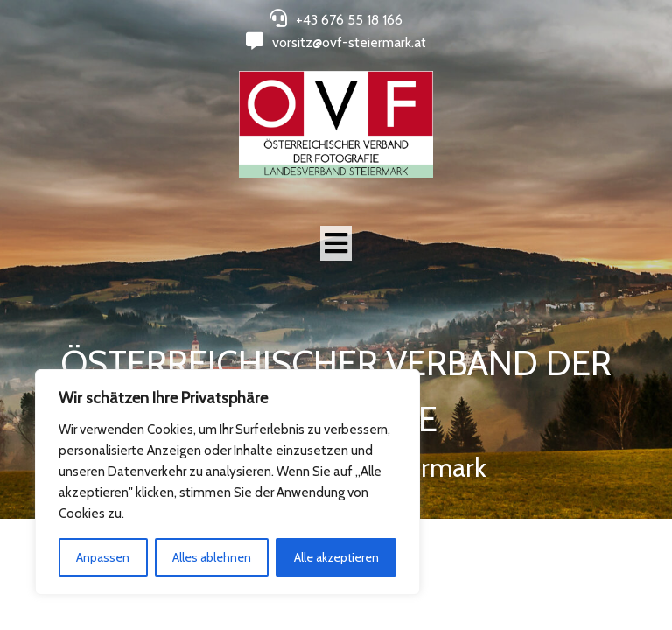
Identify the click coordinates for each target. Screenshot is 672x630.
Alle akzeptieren (336, 557)
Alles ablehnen (212, 557)
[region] (227, 482)
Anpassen (103, 557)
